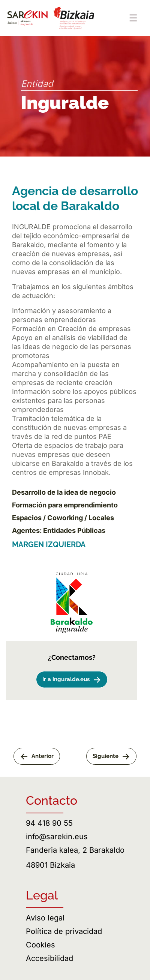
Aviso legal (45, 918)
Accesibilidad (49, 958)
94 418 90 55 (49, 823)
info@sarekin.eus (57, 837)
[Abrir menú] (133, 18)
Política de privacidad (64, 931)
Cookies (40, 945)
